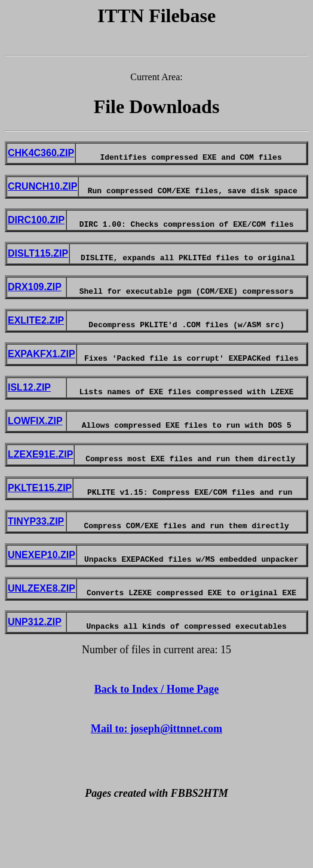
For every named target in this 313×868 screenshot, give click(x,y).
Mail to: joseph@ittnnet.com (156, 782)
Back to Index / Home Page (157, 743)
